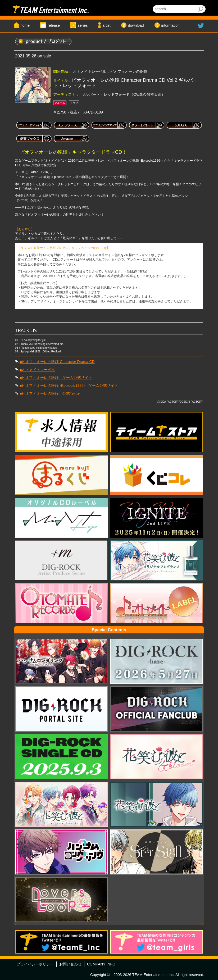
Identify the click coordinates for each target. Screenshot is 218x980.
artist (106, 25)
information (171, 25)
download (136, 25)
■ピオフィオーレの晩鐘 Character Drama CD (57, 362)
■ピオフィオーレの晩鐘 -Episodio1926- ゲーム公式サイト (69, 385)
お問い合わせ (70, 964)
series (83, 25)
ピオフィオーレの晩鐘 (129, 71)
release (54, 25)
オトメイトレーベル (90, 71)
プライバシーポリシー (35, 964)
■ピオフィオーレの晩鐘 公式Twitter (50, 393)
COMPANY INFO (101, 964)
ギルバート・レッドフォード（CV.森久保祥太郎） (123, 94)
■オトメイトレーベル (37, 370)
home (25, 25)
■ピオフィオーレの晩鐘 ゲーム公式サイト (56, 378)
